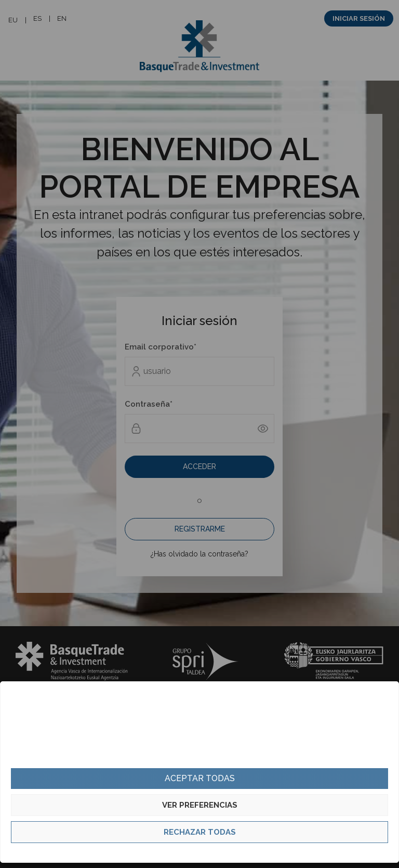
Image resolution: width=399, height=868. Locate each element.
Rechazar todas (200, 832)
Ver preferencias (200, 805)
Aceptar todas (200, 778)
